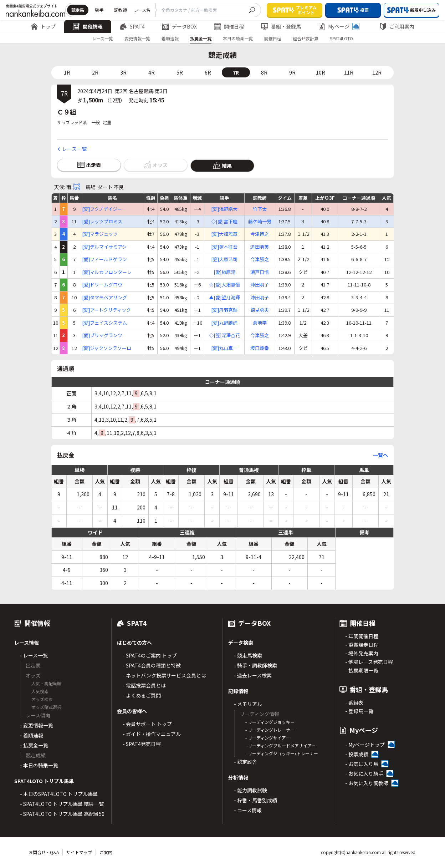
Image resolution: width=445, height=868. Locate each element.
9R (292, 72)
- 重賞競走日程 (362, 645)
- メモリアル (248, 704)
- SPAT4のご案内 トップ (150, 655)
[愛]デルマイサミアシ (104, 247)
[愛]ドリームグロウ (102, 285)
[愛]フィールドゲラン (104, 259)
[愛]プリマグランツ (102, 335)
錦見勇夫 (260, 310)
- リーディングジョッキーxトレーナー (282, 753)
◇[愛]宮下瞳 (224, 222)
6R (208, 72)
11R (349, 72)
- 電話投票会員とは (144, 685)
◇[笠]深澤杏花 (224, 335)
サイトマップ (79, 852)
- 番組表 (354, 702)
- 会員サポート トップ (147, 724)
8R (264, 72)
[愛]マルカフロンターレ (107, 272)
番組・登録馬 (281, 26)
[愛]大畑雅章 (224, 234)
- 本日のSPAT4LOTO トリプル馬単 (59, 794)
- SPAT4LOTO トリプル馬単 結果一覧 (62, 804)
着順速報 (170, 38)
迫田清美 (260, 247)
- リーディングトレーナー (270, 730)
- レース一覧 (34, 655)
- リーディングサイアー (268, 738)
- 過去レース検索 (253, 675)
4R (152, 72)
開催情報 (88, 26)
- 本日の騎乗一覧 (39, 765)
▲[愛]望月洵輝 (224, 298)
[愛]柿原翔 (224, 272)
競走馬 (78, 10)
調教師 (121, 10)
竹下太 (260, 209)
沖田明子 (260, 285)
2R (95, 72)
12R (377, 72)
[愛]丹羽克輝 (224, 310)
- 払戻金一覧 (34, 745)
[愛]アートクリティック (106, 310)
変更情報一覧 (137, 38)
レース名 (142, 10)
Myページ (339, 26)
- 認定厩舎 (245, 762)
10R (321, 72)
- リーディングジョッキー (270, 722)
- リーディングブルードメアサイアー (280, 745)
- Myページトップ (365, 745)
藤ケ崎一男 (260, 222)
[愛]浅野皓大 (224, 209)
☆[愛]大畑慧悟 (224, 285)
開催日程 (229, 26)
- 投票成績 (357, 754)
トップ (43, 26)
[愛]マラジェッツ (100, 234)
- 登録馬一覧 (359, 711)
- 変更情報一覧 (37, 725)
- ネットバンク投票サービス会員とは (164, 675)
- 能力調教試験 (250, 790)
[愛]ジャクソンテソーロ (107, 348)
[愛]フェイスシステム (104, 323)
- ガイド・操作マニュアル (152, 734)
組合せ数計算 (306, 38)
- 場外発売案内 (362, 653)
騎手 (99, 10)
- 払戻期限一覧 (362, 670)
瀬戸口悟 (260, 272)
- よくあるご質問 (142, 695)
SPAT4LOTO (341, 38)
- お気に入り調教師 (367, 783)
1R (67, 72)
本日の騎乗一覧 (238, 38)
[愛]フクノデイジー (102, 209)
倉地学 (260, 323)
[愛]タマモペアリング (104, 298)
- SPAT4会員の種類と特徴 (152, 665)
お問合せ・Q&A (44, 852)
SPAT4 (132, 26)
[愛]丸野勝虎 (224, 323)
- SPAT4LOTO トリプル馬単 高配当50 (62, 814)
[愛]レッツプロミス (102, 222)
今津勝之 (260, 259)
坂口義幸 (260, 348)
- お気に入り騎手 (364, 773)
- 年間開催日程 (362, 636)
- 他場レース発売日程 (369, 662)
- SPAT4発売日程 (142, 744)
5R (180, 72)
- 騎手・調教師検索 (255, 665)
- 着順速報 (32, 735)
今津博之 (260, 234)
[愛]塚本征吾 (224, 247)
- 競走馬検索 (248, 655)
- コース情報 (248, 810)
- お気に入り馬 (362, 764)
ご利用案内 (397, 26)
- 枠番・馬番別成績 (255, 800)
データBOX (179, 26)
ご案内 (106, 852)
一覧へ (380, 455)
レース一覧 (103, 38)
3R (123, 72)
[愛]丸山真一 (224, 348)
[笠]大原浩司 (224, 259)
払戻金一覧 (201, 38)
